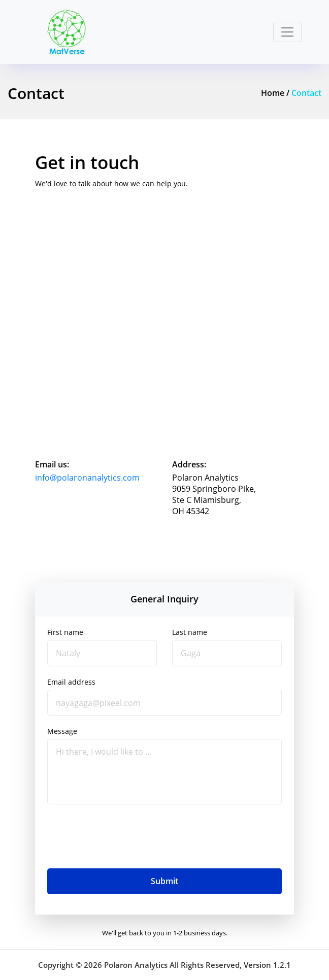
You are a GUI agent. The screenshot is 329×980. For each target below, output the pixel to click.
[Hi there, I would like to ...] (164, 771)
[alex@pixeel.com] (164, 703)
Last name (190, 632)
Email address (71, 682)
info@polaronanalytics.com (87, 478)
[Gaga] (227, 653)
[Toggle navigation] (287, 32)
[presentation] (124, 836)
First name (65, 632)
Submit (164, 881)
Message (62, 731)
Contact (306, 93)
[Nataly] (102, 653)
